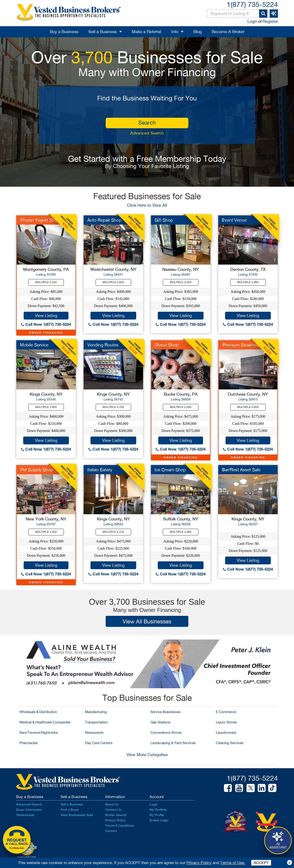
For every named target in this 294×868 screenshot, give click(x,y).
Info (175, 32)
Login (252, 21)
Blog (198, 32)
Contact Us (113, 810)
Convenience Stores (166, 732)
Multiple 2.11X (113, 532)
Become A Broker (228, 32)
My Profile (157, 815)
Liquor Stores (226, 722)
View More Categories (147, 755)
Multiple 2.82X (113, 282)
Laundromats (226, 732)
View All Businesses (147, 621)
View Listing (46, 316)
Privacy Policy (115, 820)
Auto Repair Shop (104, 220)
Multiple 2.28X (181, 407)
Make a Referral (147, 32)
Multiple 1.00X (46, 532)
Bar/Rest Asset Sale (241, 470)
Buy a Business (64, 32)
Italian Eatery (100, 470)
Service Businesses (165, 712)
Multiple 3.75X (113, 407)
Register (270, 21)
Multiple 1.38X (181, 532)
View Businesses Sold (77, 815)
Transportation (96, 722)
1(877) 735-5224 (252, 4)
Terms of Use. (233, 863)
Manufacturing (96, 712)
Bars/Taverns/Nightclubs (39, 732)
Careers (111, 831)
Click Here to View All (147, 205)
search (147, 123)
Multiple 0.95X (248, 407)
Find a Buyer (70, 810)
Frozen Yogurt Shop (40, 220)
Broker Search (116, 815)
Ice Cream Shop (170, 470)
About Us (112, 804)
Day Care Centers (99, 743)
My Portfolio (158, 810)
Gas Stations (160, 722)
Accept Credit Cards (27, 857)
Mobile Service (34, 345)
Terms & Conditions (119, 825)
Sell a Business (103, 32)
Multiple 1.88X (248, 282)
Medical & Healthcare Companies (45, 722)
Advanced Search (147, 133)
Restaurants (94, 732)
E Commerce (226, 712)
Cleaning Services (230, 743)
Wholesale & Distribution (38, 712)
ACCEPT (261, 863)
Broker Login (159, 820)
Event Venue (234, 220)
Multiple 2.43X (181, 282)
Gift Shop (164, 220)
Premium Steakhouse (243, 345)
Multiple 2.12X (46, 282)
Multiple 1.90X (46, 407)
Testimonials (25, 815)
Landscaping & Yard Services (173, 743)
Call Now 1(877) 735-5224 (46, 324)
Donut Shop (167, 345)
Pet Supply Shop (37, 470)
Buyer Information (29, 810)
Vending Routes (103, 345)
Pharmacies (29, 743)
